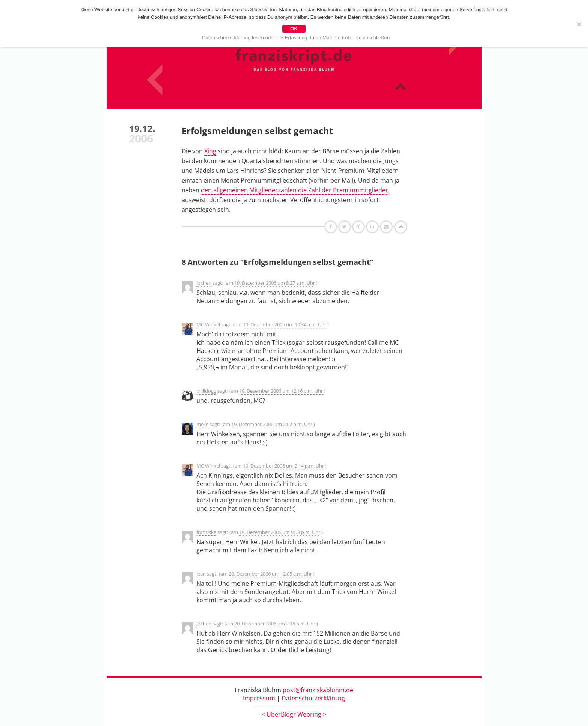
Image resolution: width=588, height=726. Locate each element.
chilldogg (206, 391)
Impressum (259, 698)
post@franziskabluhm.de (318, 690)
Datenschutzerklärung (313, 698)
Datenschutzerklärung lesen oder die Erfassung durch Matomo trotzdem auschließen (296, 38)
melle (202, 424)
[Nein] (579, 24)
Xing (210, 151)
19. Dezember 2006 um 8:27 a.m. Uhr (275, 283)
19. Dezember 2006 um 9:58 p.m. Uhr (280, 532)
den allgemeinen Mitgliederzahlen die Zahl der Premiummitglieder (295, 190)
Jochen (204, 283)
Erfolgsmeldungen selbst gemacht (257, 131)
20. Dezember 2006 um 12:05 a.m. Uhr (270, 574)
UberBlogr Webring (294, 714)
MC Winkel (208, 324)
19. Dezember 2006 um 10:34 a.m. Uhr (285, 324)
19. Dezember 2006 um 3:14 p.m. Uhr (283, 466)
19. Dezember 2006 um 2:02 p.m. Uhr (272, 424)
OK (294, 29)
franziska (206, 532)
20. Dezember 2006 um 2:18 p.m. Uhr (275, 624)
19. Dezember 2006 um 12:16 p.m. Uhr (281, 391)
